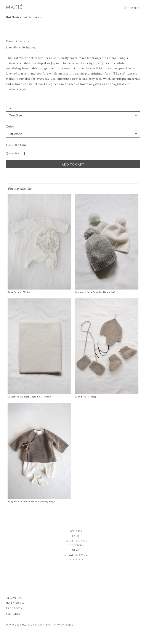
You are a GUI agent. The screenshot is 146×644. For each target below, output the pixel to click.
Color (10, 127)
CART (135, 8)
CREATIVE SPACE (76, 555)
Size (9, 108)
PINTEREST (14, 614)
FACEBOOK (14, 608)
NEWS (76, 550)
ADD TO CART (73, 165)
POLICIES (76, 531)
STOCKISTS (76, 560)
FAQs (76, 536)
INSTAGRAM (15, 603)
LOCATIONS (76, 545)
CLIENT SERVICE (76, 541)
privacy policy (64, 625)
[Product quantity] (26, 154)
